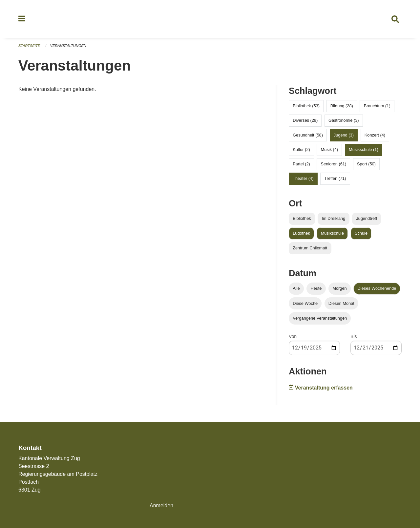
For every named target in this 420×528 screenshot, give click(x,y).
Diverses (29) (305, 121)
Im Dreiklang (333, 219)
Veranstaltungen (68, 46)
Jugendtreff (367, 219)
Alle (296, 289)
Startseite (29, 46)
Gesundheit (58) (308, 135)
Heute (316, 289)
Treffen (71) (335, 179)
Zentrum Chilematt (310, 248)
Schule (361, 233)
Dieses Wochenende (377, 289)
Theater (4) (303, 179)
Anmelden (161, 506)
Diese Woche (305, 303)
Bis (354, 336)
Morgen (339, 289)
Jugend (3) (344, 135)
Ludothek (301, 233)
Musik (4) (330, 149)
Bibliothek (302, 219)
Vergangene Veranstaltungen (320, 318)
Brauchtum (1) (377, 106)
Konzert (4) (375, 135)
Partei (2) (301, 164)
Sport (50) (366, 164)
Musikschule (332, 233)
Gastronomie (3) (344, 121)
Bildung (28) (342, 106)
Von (293, 336)
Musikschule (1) (364, 149)
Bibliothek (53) (306, 106)
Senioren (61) (334, 164)
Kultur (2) (301, 149)
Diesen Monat (341, 303)
